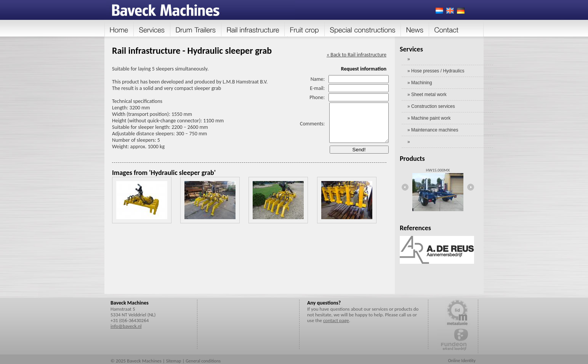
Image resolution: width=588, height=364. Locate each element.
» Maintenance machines (433, 130)
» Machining (420, 83)
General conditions (203, 361)
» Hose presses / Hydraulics (436, 71)
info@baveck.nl (126, 326)
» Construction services (431, 106)
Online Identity (462, 361)
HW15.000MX (438, 170)
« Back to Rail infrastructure (356, 55)
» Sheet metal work (427, 95)
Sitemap (174, 361)
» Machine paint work (429, 118)
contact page (336, 320)
